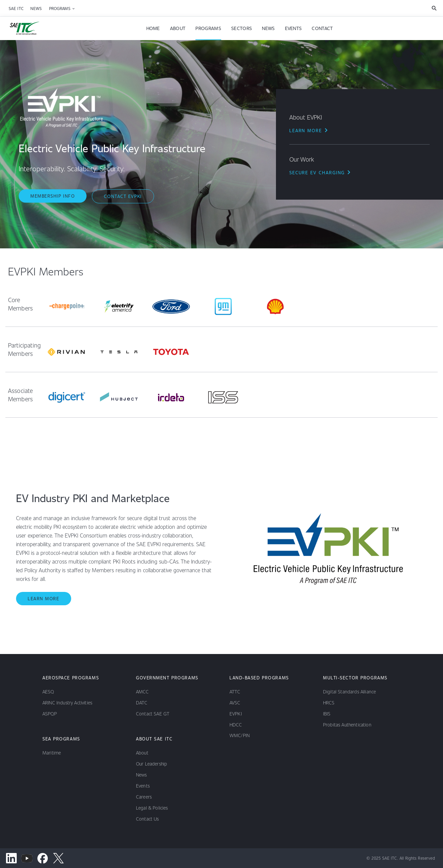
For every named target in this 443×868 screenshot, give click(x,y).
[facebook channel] (43, 858)
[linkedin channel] (11, 858)
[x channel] (58, 858)
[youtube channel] (27, 858)
